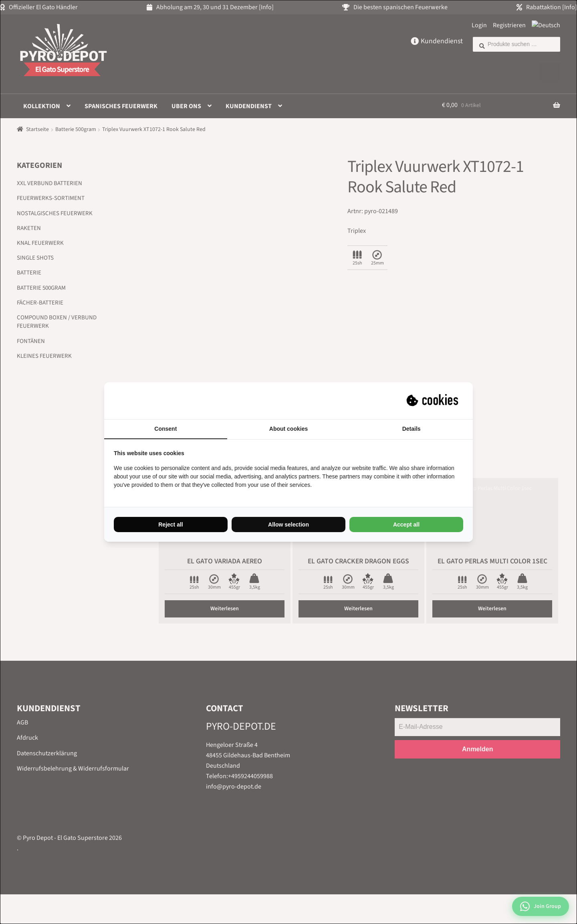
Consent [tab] (165, 429)
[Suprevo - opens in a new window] (433, 401)
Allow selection (288, 525)
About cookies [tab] (288, 429)
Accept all (406, 525)
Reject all (170, 525)
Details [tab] (412, 429)
